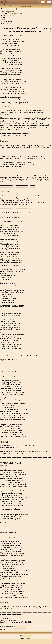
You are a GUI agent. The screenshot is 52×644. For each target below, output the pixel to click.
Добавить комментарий (26, 636)
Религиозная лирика (16, 13)
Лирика (10, 11)
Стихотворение (11, 9)
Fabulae (45, 2)
